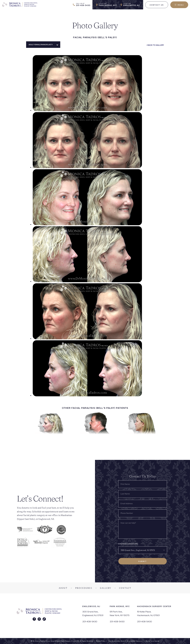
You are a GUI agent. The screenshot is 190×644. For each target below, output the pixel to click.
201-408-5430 (90, 622)
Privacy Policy (101, 641)
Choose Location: (128, 544)
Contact (125, 588)
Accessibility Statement (135, 641)
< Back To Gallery (155, 45)
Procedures (84, 588)
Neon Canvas (155, 641)
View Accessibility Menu (116, 641)
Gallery (106, 588)
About (63, 588)
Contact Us (157, 5)
